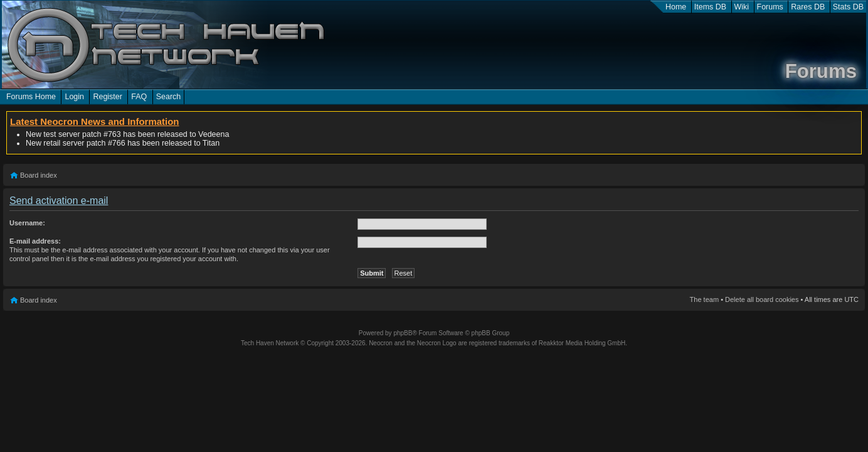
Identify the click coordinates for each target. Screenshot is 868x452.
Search (169, 97)
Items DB (710, 7)
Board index (39, 175)
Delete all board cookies (762, 299)
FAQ (139, 97)
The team (704, 299)
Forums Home (31, 97)
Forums (770, 7)
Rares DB (808, 7)
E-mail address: (35, 241)
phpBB (403, 333)
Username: (27, 223)
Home (676, 7)
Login (74, 97)
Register (107, 97)
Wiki (742, 7)
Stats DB (848, 7)
